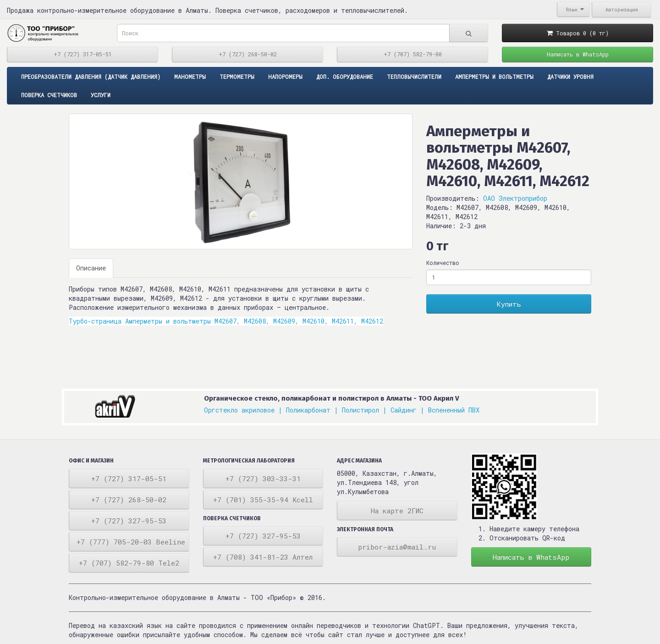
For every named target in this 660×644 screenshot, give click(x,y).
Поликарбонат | (312, 410)
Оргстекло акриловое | (243, 410)
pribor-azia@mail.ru (397, 547)
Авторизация (622, 10)
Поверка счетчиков (49, 95)
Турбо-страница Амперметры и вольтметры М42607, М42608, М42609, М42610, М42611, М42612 (226, 321)
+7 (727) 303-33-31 (263, 479)
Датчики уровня (570, 77)
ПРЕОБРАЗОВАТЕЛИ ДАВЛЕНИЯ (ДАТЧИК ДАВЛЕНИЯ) (91, 77)
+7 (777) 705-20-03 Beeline (131, 542)
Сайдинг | (407, 410)
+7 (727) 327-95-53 (129, 521)
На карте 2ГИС (397, 511)
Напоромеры (285, 77)
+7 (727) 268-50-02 (248, 54)
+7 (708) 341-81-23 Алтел (263, 557)
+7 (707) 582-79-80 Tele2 (129, 563)
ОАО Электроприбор (515, 198)
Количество (443, 263)
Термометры (237, 77)
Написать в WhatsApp (578, 54)
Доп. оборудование (345, 77)
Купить (509, 304)
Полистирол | (364, 410)
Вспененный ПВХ (454, 410)
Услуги (101, 95)
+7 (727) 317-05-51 (83, 54)
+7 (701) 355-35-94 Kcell (263, 500)
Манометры (190, 77)
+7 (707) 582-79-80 (413, 54)
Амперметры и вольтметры (494, 77)
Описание (91, 268)
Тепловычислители (414, 77)
